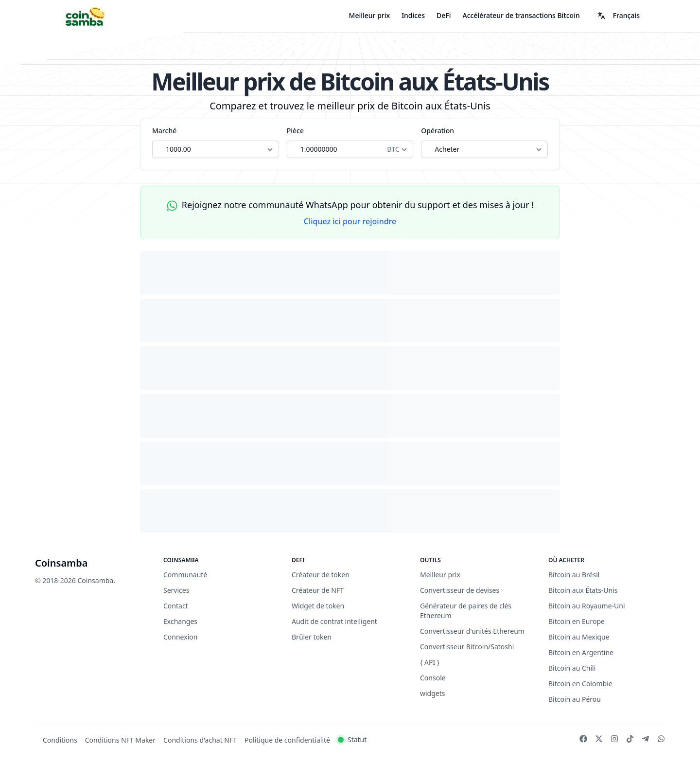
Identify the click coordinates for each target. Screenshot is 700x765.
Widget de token (318, 606)
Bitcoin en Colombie (580, 684)
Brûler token (312, 637)
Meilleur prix (370, 15)
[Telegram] (646, 739)
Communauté (185, 575)
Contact (176, 606)
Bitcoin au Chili (572, 668)
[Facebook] (583, 739)
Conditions (60, 740)
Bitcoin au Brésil (574, 575)
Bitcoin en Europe (577, 621)
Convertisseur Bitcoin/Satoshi (467, 647)
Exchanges (180, 621)
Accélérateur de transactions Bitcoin (521, 15)
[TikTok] (630, 739)
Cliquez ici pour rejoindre (350, 221)
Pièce (295, 131)
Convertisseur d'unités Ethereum (472, 631)
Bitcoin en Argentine (581, 652)
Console (433, 678)
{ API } (430, 662)
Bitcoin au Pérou (575, 699)
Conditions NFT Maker (120, 740)
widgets (433, 693)
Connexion (180, 637)
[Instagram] (614, 739)
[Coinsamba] (86, 16)
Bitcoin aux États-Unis (583, 590)
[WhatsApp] (661, 739)
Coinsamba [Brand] (61, 563)
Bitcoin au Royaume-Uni (587, 606)
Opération (437, 131)
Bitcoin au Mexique (579, 637)
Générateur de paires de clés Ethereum (466, 611)
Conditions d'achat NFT (200, 740)
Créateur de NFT (318, 590)
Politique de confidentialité (287, 740)
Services (176, 590)
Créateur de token (321, 575)
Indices (413, 15)
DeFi (444, 15)
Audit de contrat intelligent (334, 621)
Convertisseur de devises (460, 590)
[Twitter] (599, 739)
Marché (164, 131)
